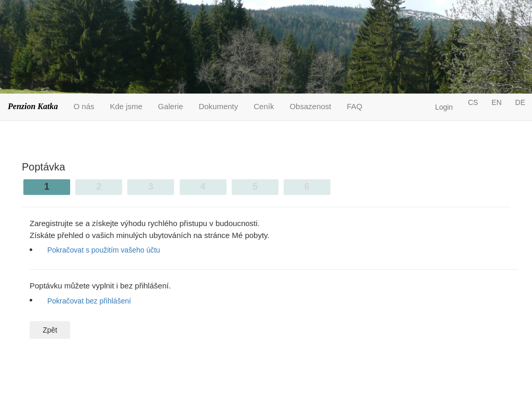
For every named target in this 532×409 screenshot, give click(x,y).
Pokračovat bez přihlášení (89, 301)
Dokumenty (218, 106)
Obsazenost (310, 106)
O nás (84, 106)
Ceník (264, 106)
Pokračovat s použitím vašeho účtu (104, 250)
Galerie (170, 106)
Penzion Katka (33, 106)
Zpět (50, 330)
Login (444, 107)
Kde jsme (127, 106)
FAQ (355, 106)
